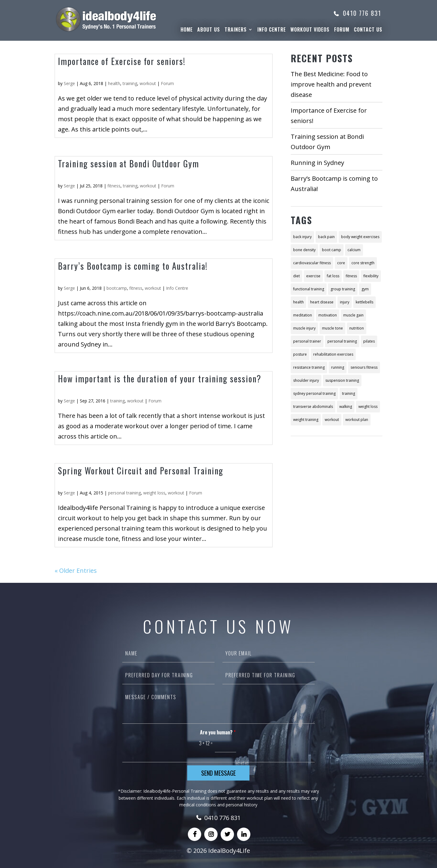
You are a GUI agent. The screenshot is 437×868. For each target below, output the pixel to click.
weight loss (154, 493)
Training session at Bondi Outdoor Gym (129, 164)
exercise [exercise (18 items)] (313, 276)
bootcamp (117, 288)
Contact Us (368, 30)
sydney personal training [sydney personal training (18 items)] (314, 393)
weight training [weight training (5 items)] (306, 420)
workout (148, 83)
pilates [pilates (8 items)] (369, 341)
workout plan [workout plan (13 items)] (357, 420)
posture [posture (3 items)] (300, 354)
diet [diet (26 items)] (296, 276)
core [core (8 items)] (341, 263)
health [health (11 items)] (298, 302)
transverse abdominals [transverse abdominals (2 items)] (313, 407)
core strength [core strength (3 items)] (363, 263)
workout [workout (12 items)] (332, 420)
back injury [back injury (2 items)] (302, 237)
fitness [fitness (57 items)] (351, 276)
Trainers (236, 30)
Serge (69, 83)
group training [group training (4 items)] (343, 289)
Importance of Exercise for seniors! (122, 61)
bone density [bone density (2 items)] (304, 250)
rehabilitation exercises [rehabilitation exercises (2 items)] (333, 354)
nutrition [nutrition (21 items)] (357, 328)
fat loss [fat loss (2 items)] (333, 276)
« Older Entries (76, 571)
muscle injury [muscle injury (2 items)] (304, 328)
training (130, 83)
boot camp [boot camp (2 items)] (332, 250)
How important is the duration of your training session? (160, 379)
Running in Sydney (317, 163)
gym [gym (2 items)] (365, 289)
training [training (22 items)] (349, 393)
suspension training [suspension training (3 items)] (342, 380)
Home (187, 30)
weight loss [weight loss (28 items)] (368, 407)
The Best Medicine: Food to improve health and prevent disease (331, 84)
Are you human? (218, 732)
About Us (209, 30)
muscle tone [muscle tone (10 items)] (332, 328)
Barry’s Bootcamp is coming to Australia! (133, 266)
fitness (114, 186)
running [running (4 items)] (338, 367)
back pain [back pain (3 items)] (326, 237)
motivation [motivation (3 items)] (328, 315)
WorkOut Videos (310, 30)
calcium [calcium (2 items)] (354, 250)
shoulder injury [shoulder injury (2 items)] (306, 380)
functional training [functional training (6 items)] (309, 289)
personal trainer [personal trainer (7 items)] (307, 341)
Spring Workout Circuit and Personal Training (141, 471)
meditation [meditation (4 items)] (303, 315)
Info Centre (272, 30)
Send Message (218, 773)
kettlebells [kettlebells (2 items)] (364, 302)
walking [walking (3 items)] (346, 407)
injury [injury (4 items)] (345, 302)
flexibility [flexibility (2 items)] (371, 276)
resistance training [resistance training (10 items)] (309, 367)
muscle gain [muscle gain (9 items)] (353, 315)
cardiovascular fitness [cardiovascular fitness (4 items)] (312, 263)
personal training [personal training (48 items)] (342, 341)
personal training (124, 493)
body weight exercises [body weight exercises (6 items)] (360, 237)
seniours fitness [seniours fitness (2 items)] (364, 367)
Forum (342, 30)
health (114, 83)
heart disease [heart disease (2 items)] (322, 302)
